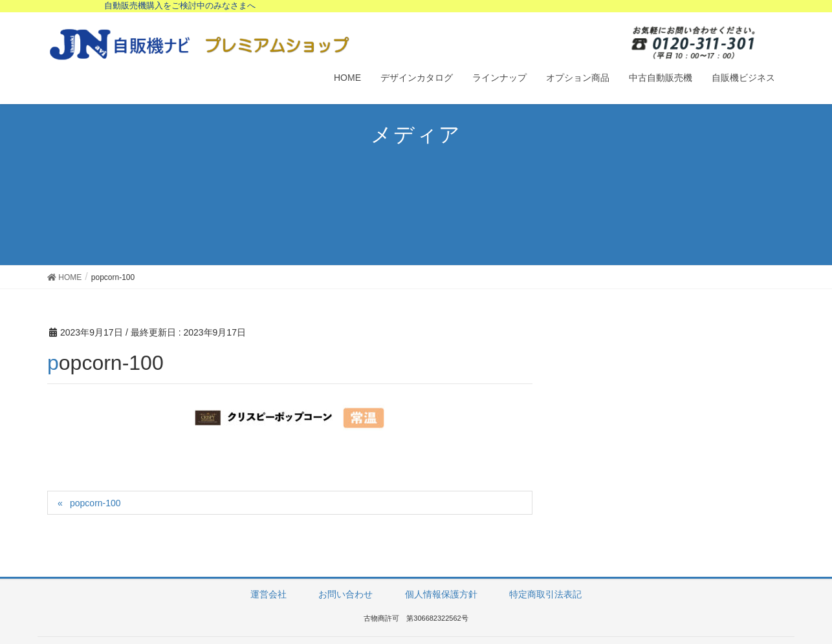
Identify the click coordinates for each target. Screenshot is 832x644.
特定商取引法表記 (545, 594)
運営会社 (268, 594)
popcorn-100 (95, 503)
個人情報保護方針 (441, 594)
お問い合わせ (345, 594)
